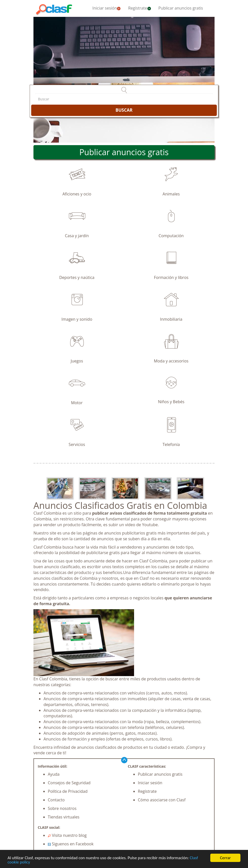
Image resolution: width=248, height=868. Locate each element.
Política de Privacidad (68, 791)
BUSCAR (124, 110)
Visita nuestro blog (67, 835)
